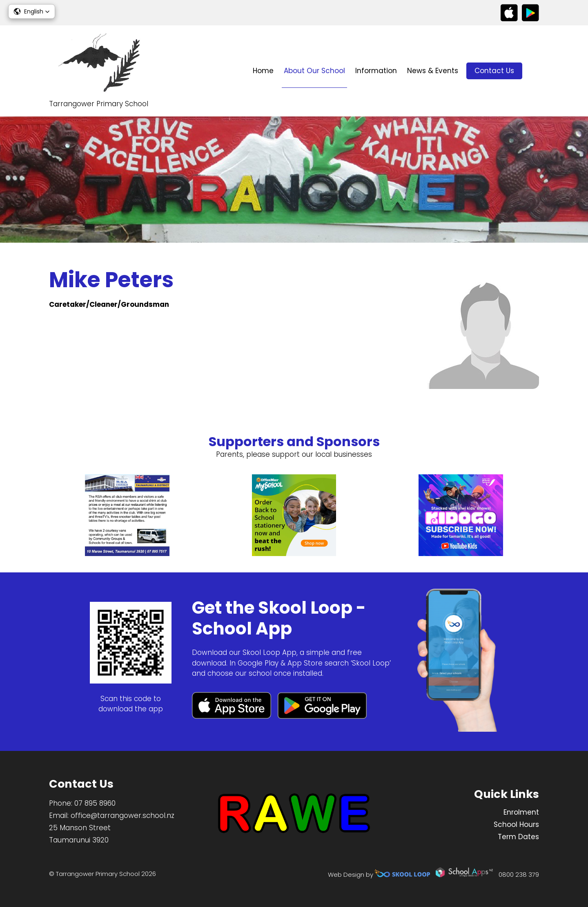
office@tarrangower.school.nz (122, 815)
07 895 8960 (95, 803)
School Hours (516, 824)
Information (376, 71)
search (535, 71)
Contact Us (494, 71)
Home (263, 71)
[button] (32, 11)
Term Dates (518, 837)
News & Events (433, 71)
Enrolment (521, 812)
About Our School (314, 71)
